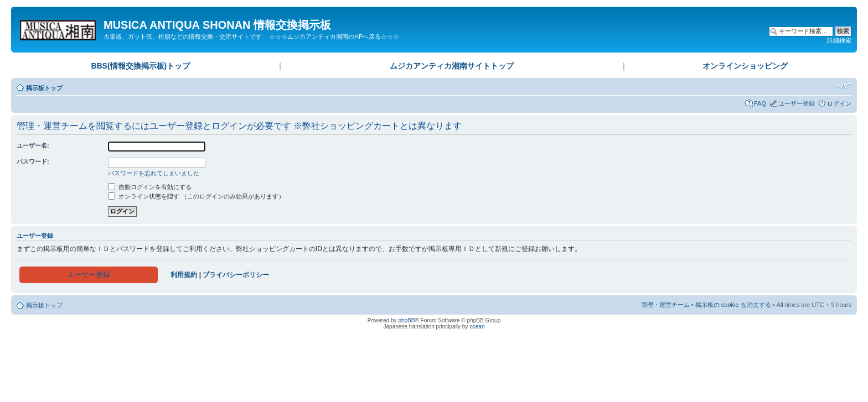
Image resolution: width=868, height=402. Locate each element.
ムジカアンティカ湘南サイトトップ (452, 66)
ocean (477, 327)
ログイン (839, 103)
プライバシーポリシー (236, 275)
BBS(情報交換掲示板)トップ (140, 66)
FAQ (760, 103)
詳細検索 (839, 40)
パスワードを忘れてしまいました (154, 173)
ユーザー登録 (797, 103)
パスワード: (33, 161)
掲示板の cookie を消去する (733, 305)
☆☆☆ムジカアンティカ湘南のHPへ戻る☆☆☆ (334, 36)
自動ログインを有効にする (150, 187)
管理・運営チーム (665, 305)
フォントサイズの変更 (843, 86)
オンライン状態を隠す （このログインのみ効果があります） (196, 196)
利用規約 (184, 275)
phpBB (406, 320)
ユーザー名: (33, 145)
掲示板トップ (44, 88)
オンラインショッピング (745, 66)
